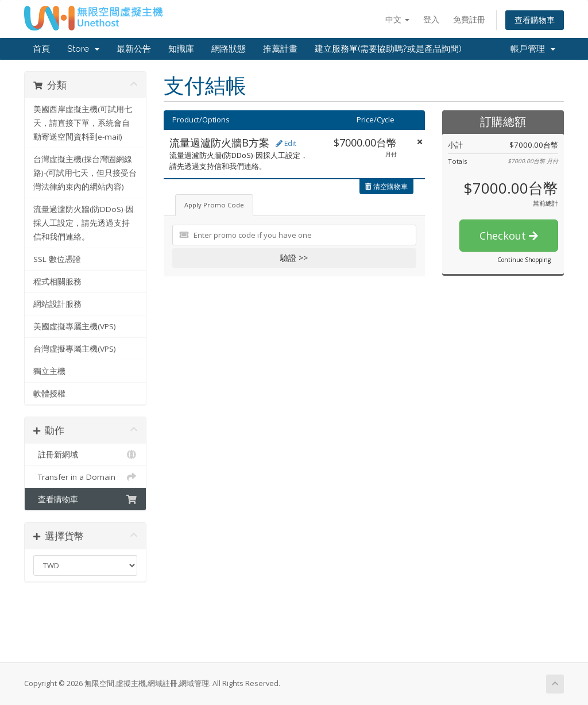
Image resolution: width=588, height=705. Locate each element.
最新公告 (134, 49)
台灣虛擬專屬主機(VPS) (75, 349)
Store (83, 49)
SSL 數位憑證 (57, 259)
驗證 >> (294, 258)
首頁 (41, 49)
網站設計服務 (57, 304)
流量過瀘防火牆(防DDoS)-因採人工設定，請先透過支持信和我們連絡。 (84, 223)
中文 (397, 19)
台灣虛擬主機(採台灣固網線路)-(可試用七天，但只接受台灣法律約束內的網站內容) (85, 173)
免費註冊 (469, 19)
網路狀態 (229, 49)
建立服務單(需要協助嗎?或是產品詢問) (388, 49)
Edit (286, 143)
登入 (431, 19)
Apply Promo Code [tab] (214, 205)
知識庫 (181, 49)
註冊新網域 (85, 454)
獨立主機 (49, 371)
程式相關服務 (57, 282)
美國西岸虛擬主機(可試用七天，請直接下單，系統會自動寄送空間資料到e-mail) (83, 123)
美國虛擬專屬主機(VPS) (75, 326)
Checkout (509, 236)
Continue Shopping (524, 260)
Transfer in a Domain (85, 477)
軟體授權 (49, 394)
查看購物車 (535, 20)
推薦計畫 (280, 49)
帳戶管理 (533, 49)
